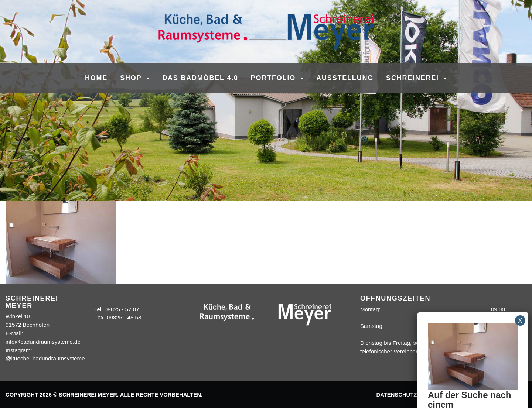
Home (96, 78)
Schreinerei (414, 78)
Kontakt (478, 395)
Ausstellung (345, 78)
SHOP (132, 78)
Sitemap (511, 395)
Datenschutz (396, 395)
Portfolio (274, 78)
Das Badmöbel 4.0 (200, 78)
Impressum (441, 395)
